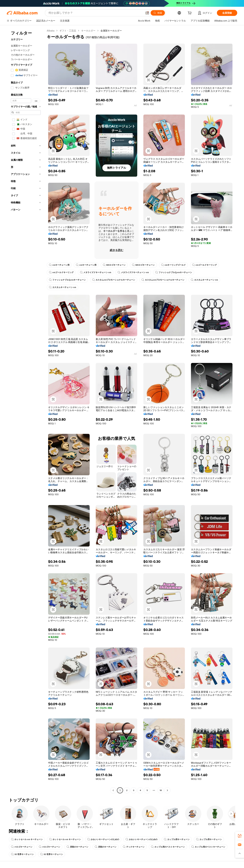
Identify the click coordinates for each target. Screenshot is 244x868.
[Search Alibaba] (95, 13)
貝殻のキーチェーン (77, 847)
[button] (147, 13)
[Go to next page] (167, 790)
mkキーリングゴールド (173, 265)
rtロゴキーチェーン (22, 847)
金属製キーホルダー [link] (111, 31)
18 (161, 790)
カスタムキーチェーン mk (204, 280)
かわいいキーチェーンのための (103, 839)
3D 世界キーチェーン (22, 854)
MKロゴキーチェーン (114, 265)
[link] (240, 836)
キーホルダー (88, 31)
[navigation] (26, 411)
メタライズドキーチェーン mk (96, 272)
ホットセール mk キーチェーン (27, 839)
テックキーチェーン (134, 847)
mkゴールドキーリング (204, 265)
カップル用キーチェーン (177, 839)
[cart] (190, 13)
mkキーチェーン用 (59, 265)
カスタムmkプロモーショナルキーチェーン (114, 280)
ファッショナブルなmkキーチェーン (174, 272)
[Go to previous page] (113, 790)
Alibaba (51, 31)
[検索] (158, 13)
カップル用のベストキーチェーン (168, 847)
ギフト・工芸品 (68, 31)
